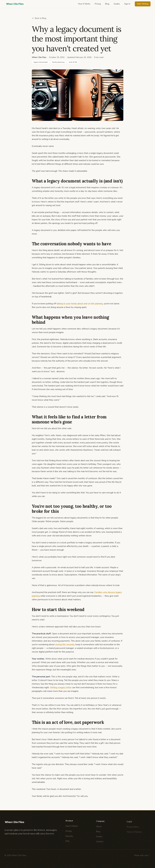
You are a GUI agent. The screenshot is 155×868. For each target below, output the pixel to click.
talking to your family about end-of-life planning (80, 304)
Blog (107, 4)
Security (69, 838)
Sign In (127, 4)
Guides (117, 4)
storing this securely (65, 645)
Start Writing (143, 4)
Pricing (98, 4)
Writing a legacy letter (61, 688)
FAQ (67, 843)
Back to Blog (39, 18)
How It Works (84, 4)
